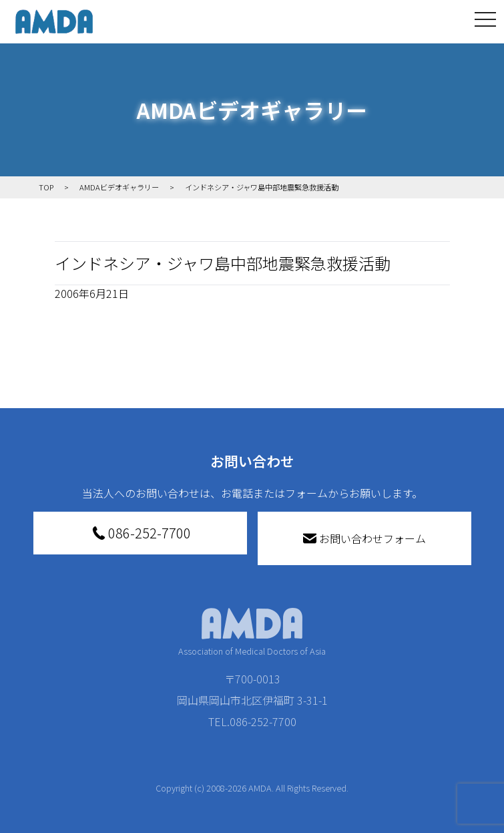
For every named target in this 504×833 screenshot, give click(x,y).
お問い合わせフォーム (364, 538)
